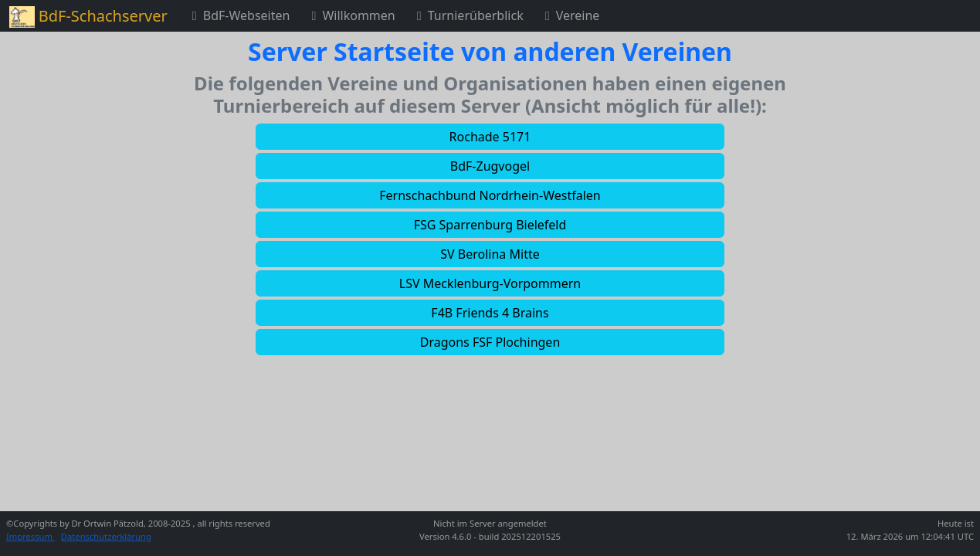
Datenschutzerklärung (106, 536)
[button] (490, 137)
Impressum (31, 536)
